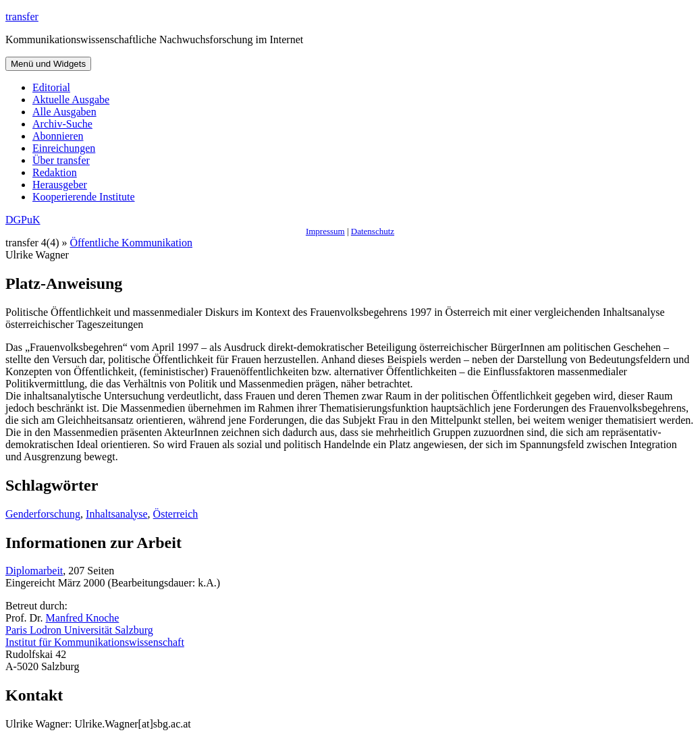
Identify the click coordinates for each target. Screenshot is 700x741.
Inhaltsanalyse (117, 514)
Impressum (325, 231)
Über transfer (61, 160)
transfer (22, 17)
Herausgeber (60, 185)
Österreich (176, 514)
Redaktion (55, 172)
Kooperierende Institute (84, 197)
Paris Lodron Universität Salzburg (79, 630)
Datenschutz (373, 231)
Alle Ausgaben (64, 112)
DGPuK (23, 220)
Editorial (51, 87)
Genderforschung (43, 514)
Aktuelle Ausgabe (71, 100)
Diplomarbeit (34, 571)
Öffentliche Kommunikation (131, 243)
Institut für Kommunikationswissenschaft (95, 642)
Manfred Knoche (83, 618)
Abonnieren (58, 136)
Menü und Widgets (48, 64)
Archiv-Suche (62, 124)
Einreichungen (64, 148)
